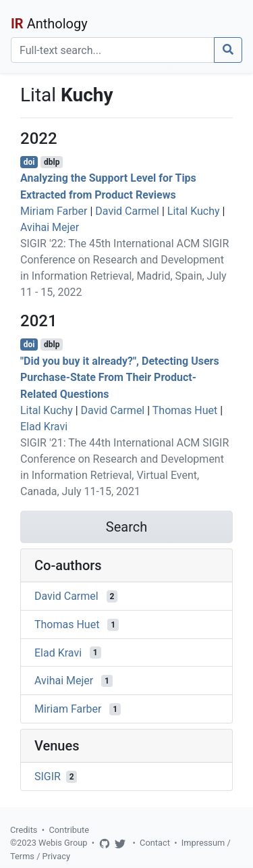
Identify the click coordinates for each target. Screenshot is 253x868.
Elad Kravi (44, 427)
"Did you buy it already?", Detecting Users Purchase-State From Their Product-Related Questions (120, 377)
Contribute (69, 830)
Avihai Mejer (50, 227)
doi (29, 162)
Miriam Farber (54, 211)
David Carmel (127, 211)
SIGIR (48, 776)
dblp (52, 162)
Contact (155, 843)
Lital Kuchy (194, 211)
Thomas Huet (185, 410)
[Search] (113, 50)
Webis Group (63, 843)
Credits (24, 830)
